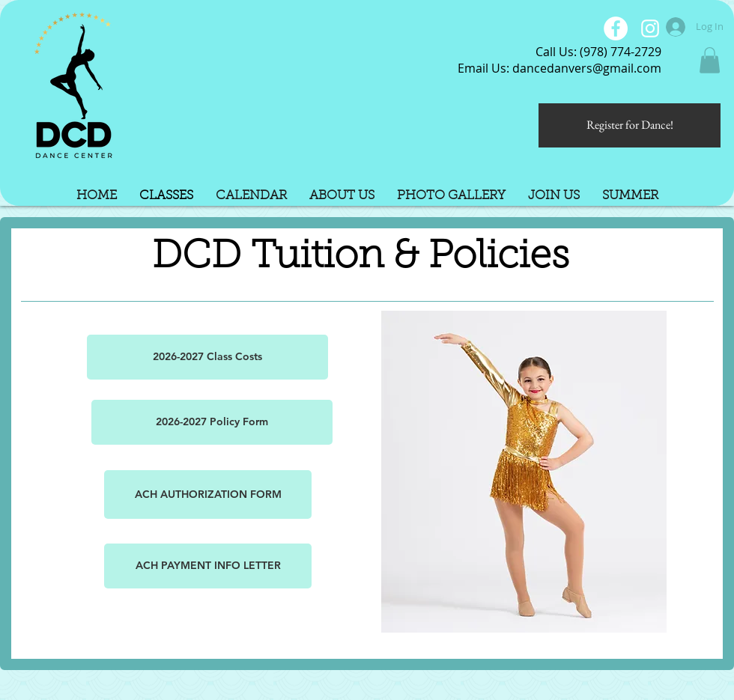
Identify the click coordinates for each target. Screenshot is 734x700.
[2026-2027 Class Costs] (207, 357)
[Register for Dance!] (630, 125)
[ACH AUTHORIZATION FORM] (208, 494)
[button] (710, 60)
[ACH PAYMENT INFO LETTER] (208, 566)
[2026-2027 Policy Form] (212, 422)
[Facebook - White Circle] (616, 28)
